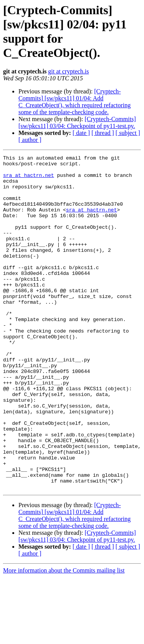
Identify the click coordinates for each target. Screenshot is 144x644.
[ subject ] (128, 133)
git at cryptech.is (68, 71)
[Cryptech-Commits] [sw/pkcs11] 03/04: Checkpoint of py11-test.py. (77, 122)
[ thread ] (103, 133)
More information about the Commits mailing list (64, 637)
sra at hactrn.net (29, 180)
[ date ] (81, 133)
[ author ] (30, 140)
